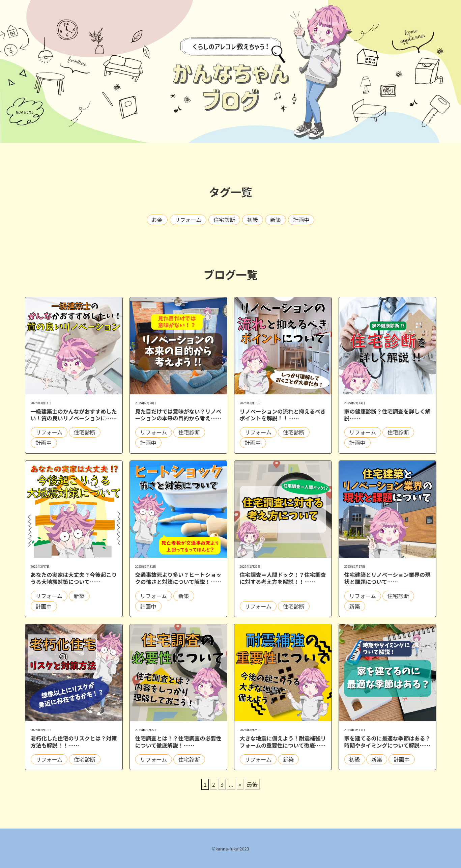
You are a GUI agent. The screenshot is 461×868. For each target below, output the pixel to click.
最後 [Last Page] (252, 784)
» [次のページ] (240, 784)
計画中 (301, 220)
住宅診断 (224, 220)
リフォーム (188, 220)
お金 (157, 220)
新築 (276, 220)
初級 (253, 220)
